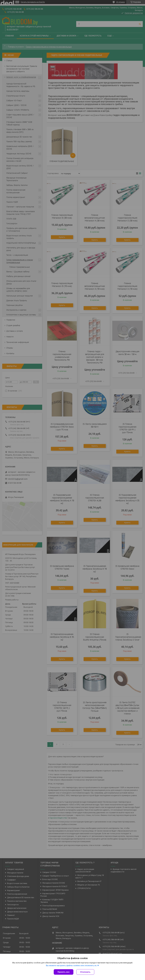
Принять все (64, 972)
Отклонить (85, 972)
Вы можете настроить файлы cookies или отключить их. (71, 965)
